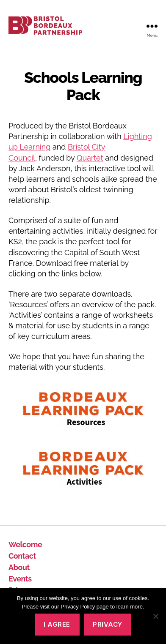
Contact (22, 556)
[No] (155, 616)
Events (20, 579)
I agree (57, 624)
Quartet (90, 158)
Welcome (25, 544)
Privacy (108, 624)
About (19, 567)
